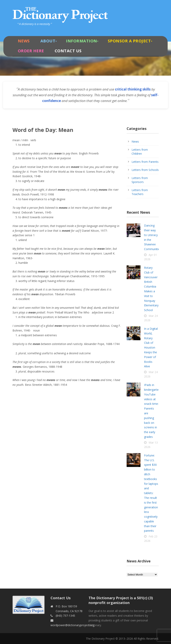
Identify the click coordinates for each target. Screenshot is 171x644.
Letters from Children (140, 152)
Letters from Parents (145, 162)
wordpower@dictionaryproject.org (72, 625)
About (48, 41)
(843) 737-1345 (65, 616)
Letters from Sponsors (140, 180)
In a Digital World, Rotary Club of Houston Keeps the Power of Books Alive (151, 347)
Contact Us (68, 51)
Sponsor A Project (129, 41)
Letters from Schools (145, 170)
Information (82, 41)
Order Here (31, 51)
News (24, 41)
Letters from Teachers (140, 192)
